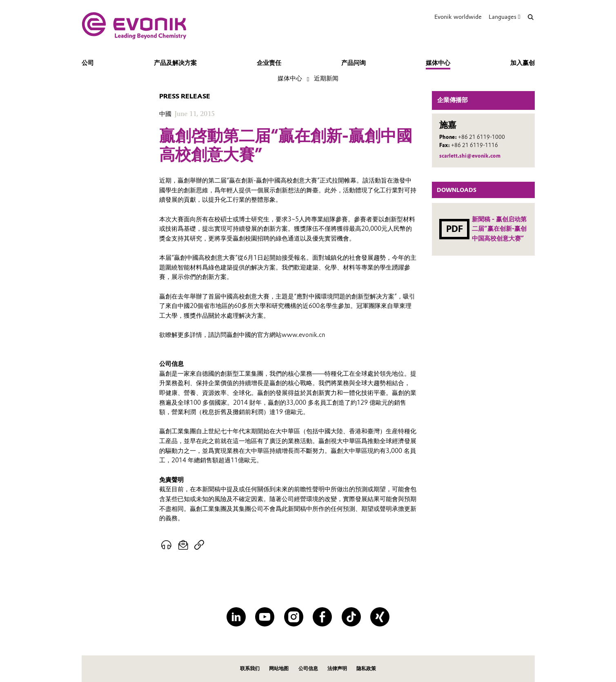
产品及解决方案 (175, 63)
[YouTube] (265, 617)
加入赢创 (523, 63)
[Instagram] (294, 617)
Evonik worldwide (458, 17)
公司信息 (308, 668)
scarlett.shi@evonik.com (470, 156)
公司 (88, 63)
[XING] (380, 617)
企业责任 (269, 63)
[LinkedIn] (236, 617)
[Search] (531, 17)
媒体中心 (438, 63)
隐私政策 (366, 668)
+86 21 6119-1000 (481, 137)
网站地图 (279, 668)
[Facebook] (322, 617)
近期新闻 (326, 78)
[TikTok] (351, 617)
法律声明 (337, 668)
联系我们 (250, 668)
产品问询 (354, 63)
